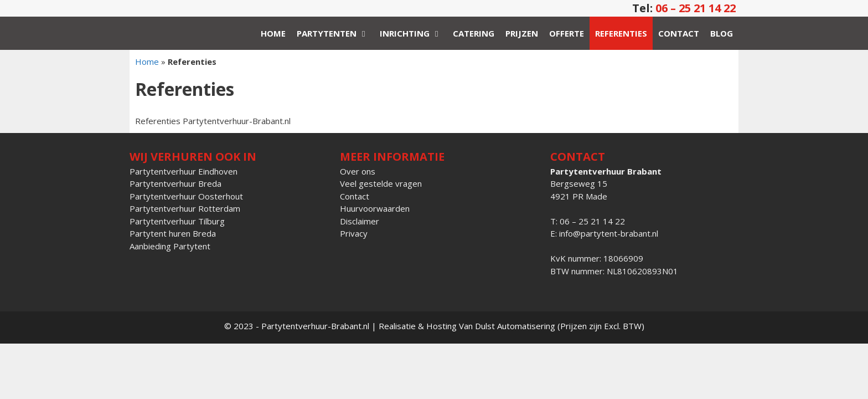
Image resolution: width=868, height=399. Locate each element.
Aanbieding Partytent (170, 246)
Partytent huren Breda (173, 233)
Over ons (358, 171)
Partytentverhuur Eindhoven (184, 171)
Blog (722, 33)
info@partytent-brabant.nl (609, 233)
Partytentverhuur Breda (175, 183)
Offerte (567, 33)
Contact (679, 33)
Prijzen (522, 33)
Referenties (621, 33)
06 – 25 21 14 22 (696, 8)
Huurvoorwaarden (375, 208)
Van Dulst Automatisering (507, 326)
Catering (474, 33)
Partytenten (335, 33)
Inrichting (414, 33)
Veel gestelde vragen (381, 183)
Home (273, 33)
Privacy (354, 233)
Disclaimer (360, 221)
